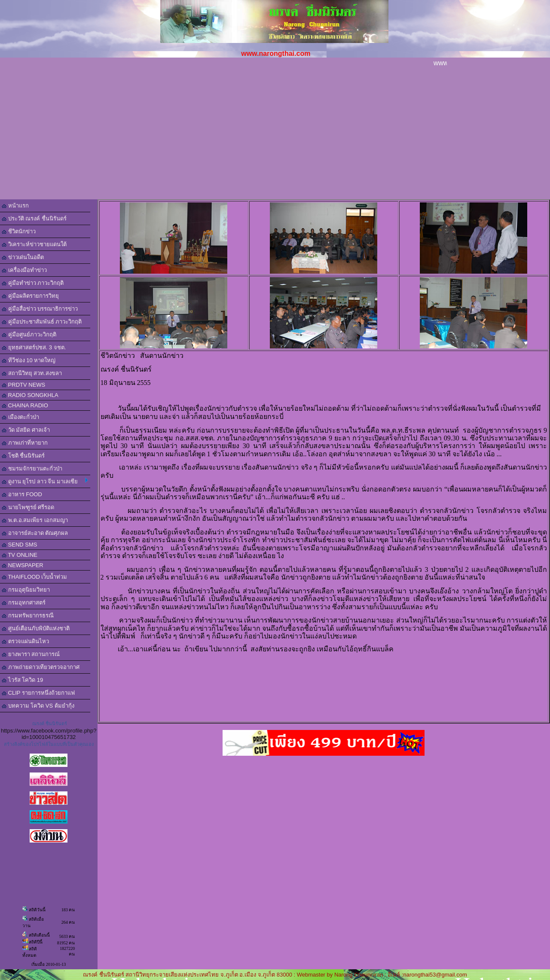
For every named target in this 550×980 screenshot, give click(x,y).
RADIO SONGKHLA (30, 395)
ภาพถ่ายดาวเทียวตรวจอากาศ (41, 667)
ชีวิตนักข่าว (19, 231)
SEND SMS (20, 545)
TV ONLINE (20, 555)
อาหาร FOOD (22, 494)
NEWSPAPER (23, 565)
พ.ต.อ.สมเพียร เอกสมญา (35, 520)
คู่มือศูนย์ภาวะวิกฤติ (29, 334)
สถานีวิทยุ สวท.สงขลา (32, 373)
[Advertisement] (275, 135)
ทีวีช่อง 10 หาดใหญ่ (29, 360)
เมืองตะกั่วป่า (20, 417)
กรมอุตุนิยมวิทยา (26, 590)
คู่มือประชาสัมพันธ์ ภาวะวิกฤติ (42, 322)
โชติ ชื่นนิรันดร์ (23, 456)
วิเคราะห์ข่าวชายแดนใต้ (34, 244)
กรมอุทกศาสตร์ (24, 603)
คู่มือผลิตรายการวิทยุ (30, 296)
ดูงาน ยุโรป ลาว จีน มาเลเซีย (45, 481)
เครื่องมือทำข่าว (24, 270)
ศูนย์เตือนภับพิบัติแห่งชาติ (36, 628)
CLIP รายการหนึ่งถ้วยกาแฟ (38, 693)
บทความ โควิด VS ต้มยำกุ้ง (38, 706)
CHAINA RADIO (25, 405)
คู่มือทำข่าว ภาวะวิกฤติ (33, 283)
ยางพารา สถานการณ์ (31, 654)
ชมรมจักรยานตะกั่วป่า (32, 469)
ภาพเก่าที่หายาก (25, 443)
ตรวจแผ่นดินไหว (25, 641)
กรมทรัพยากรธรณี (28, 615)
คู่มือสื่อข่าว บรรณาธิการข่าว (40, 309)
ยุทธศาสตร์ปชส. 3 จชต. (34, 347)
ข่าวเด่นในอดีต (23, 257)
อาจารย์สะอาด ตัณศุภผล (35, 533)
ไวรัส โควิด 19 (22, 680)
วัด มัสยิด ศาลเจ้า (26, 430)
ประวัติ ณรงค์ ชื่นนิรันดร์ (34, 218)
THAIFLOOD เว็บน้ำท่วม (34, 577)
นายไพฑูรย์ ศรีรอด (28, 507)
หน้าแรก (15, 206)
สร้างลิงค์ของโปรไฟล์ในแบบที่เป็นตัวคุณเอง (49, 744)
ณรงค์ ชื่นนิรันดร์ (50, 724)
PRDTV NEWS (23, 385)
